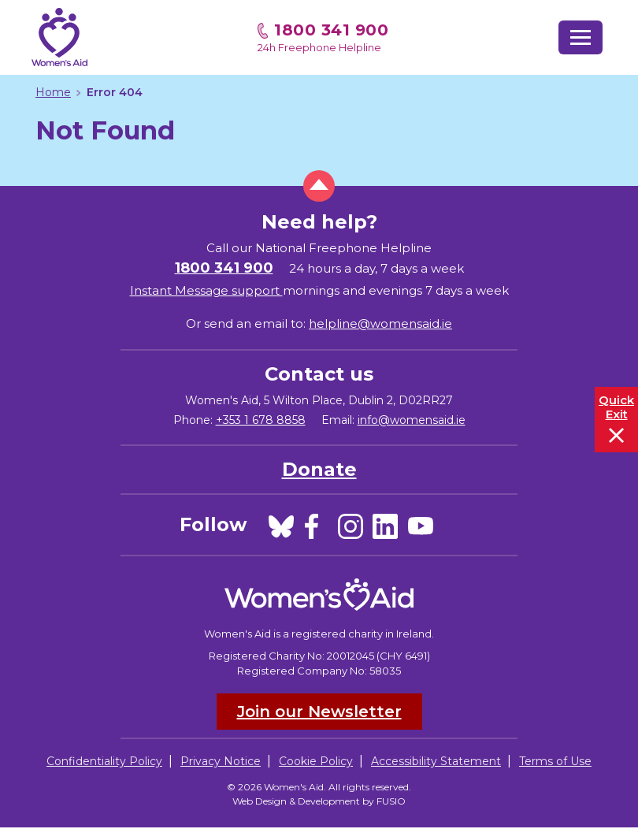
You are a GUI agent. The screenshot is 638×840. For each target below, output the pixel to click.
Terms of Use (555, 761)
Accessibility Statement (436, 761)
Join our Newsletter (319, 712)
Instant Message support (206, 290)
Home (53, 92)
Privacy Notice (221, 761)
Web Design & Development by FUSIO (319, 801)
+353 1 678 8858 (261, 420)
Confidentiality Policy (104, 761)
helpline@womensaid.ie (380, 323)
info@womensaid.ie (412, 420)
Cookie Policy (316, 761)
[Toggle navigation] (581, 37)
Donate (319, 469)
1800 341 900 (331, 30)
